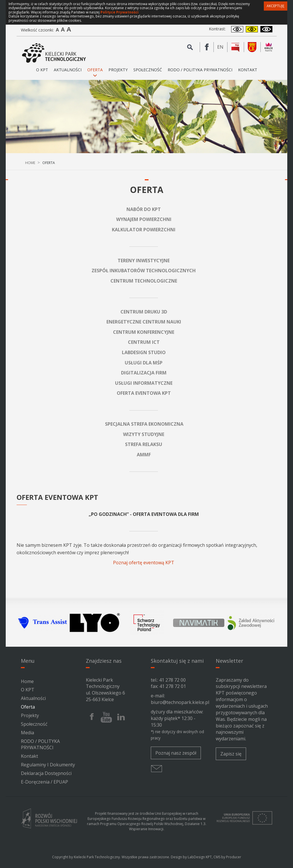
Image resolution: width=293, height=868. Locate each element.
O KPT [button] (42, 72)
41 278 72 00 (172, 680)
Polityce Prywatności (119, 12)
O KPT (28, 690)
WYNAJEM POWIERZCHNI (144, 219)
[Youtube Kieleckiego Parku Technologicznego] (106, 717)
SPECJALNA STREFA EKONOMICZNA (144, 424)
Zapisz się (231, 754)
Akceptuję (276, 6)
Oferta (28, 707)
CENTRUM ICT (144, 342)
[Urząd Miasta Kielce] (252, 47)
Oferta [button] (95, 72)
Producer (234, 857)
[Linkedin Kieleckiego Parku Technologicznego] (121, 717)
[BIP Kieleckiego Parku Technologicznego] (236, 47)
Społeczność (148, 70)
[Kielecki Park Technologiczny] (54, 53)
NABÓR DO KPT (144, 209)
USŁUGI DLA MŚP (144, 363)
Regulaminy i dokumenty (48, 765)
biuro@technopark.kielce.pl (180, 702)
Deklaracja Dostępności (46, 773)
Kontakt (248, 70)
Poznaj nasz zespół (176, 753)
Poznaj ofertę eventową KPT (144, 563)
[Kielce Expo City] (269, 47)
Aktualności (68, 70)
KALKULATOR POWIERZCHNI (144, 230)
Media (27, 733)
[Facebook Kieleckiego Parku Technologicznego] (207, 47)
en (222, 47)
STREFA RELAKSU (144, 444)
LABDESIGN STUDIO (144, 352)
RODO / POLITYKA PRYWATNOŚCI (200, 70)
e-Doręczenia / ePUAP (44, 782)
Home (30, 163)
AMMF (144, 455)
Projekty (118, 70)
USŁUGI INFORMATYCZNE (144, 383)
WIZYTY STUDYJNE (144, 434)
